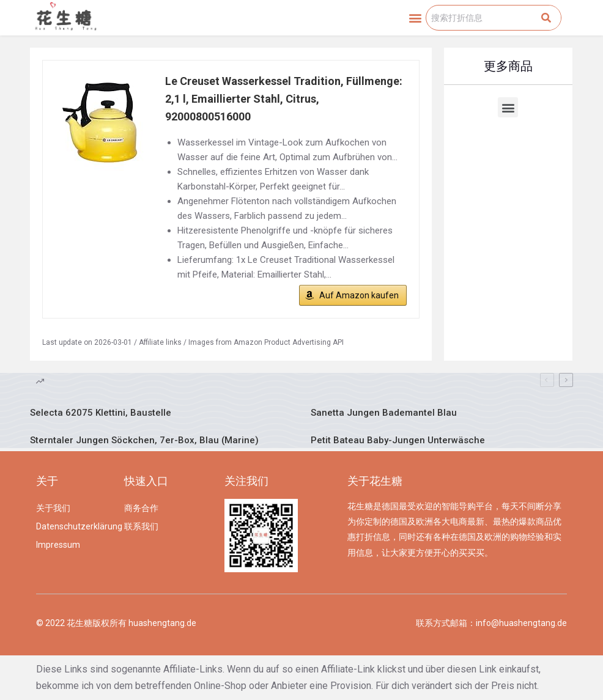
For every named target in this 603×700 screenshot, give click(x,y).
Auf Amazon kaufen (359, 295)
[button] (416, 18)
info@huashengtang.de (521, 623)
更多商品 (508, 66)
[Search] (546, 18)
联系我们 (141, 526)
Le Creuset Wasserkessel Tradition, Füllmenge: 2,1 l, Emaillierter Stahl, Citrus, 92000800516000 (284, 99)
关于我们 (53, 508)
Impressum (58, 545)
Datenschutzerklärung (74, 526)
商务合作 (141, 508)
